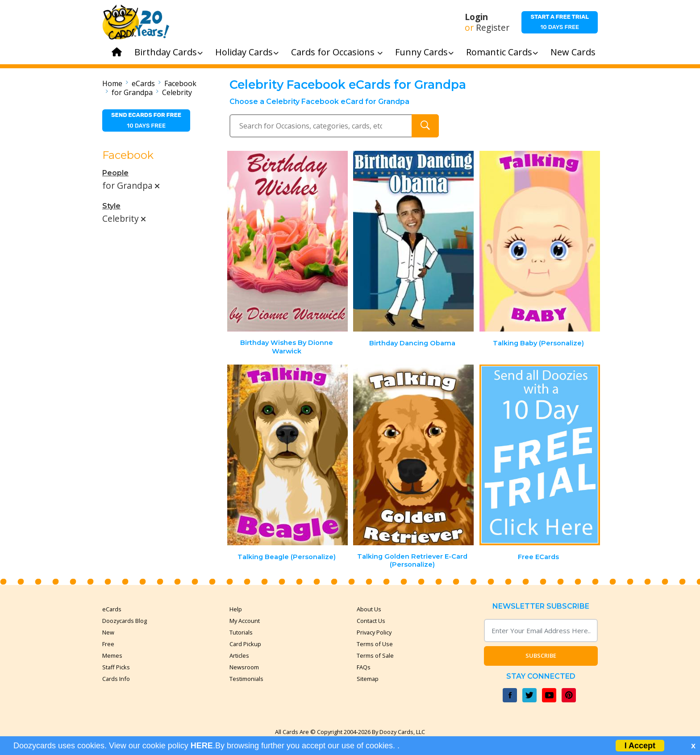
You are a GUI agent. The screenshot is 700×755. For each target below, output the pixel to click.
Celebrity (177, 92)
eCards (143, 83)
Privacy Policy (374, 632)
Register (493, 28)
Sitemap (368, 679)
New (108, 632)
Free (108, 644)
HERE (202, 746)
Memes (112, 655)
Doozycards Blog (125, 621)
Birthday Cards (169, 52)
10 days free (560, 22)
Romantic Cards (502, 52)
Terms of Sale (375, 655)
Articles (239, 655)
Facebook (180, 83)
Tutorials (241, 632)
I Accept (640, 746)
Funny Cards (424, 52)
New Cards (573, 52)
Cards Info (116, 679)
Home (112, 83)
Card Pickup (245, 644)
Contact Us (371, 621)
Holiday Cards (247, 52)
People (115, 173)
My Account (245, 621)
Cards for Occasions (337, 52)
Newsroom (244, 667)
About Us (369, 609)
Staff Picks (116, 667)
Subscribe (541, 655)
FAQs (364, 667)
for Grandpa (132, 92)
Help (236, 609)
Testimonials (246, 679)
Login (476, 17)
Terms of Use (375, 644)
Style (111, 206)
